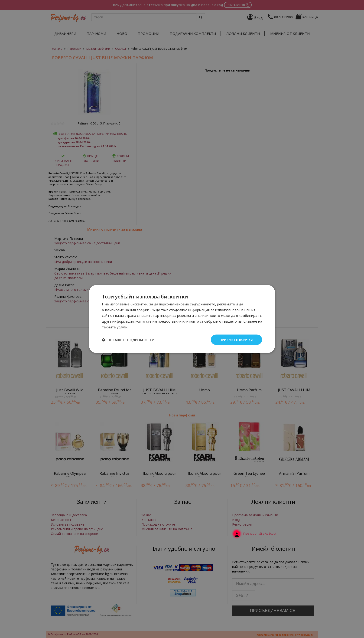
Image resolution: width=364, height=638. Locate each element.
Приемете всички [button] (236, 339)
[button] (128, 340)
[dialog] (182, 319)
